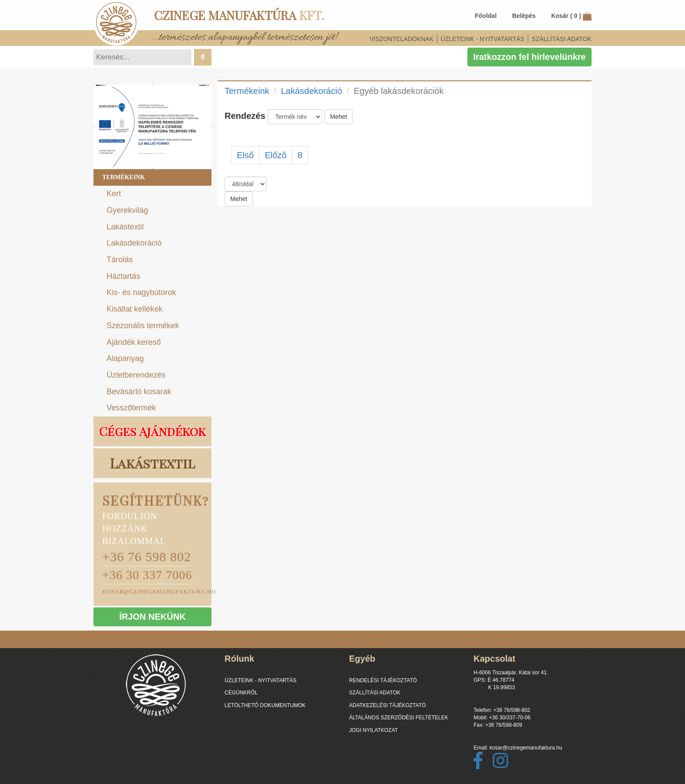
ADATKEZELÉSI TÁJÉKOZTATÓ (387, 705)
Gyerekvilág (127, 210)
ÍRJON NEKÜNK (152, 617)
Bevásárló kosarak (139, 392)
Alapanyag (125, 358)
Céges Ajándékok (152, 431)
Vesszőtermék (131, 408)
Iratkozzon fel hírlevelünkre (529, 57)
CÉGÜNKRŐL (241, 693)
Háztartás (123, 276)
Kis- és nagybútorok (141, 292)
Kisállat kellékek (135, 309)
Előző (276, 155)
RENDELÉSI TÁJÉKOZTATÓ (383, 680)
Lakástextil (125, 227)
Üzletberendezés (136, 375)
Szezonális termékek (143, 326)
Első (245, 155)
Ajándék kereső (134, 342)
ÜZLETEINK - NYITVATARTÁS (483, 39)
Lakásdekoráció (134, 243)
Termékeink (124, 177)
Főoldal (486, 16)
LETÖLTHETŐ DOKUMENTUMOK (265, 705)
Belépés (524, 16)
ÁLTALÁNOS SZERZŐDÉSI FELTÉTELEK (399, 718)
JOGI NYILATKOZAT (374, 730)
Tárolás (120, 260)
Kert (114, 194)
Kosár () (571, 16)
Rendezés (245, 116)
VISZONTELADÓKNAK (401, 39)
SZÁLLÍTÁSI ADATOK (562, 39)
